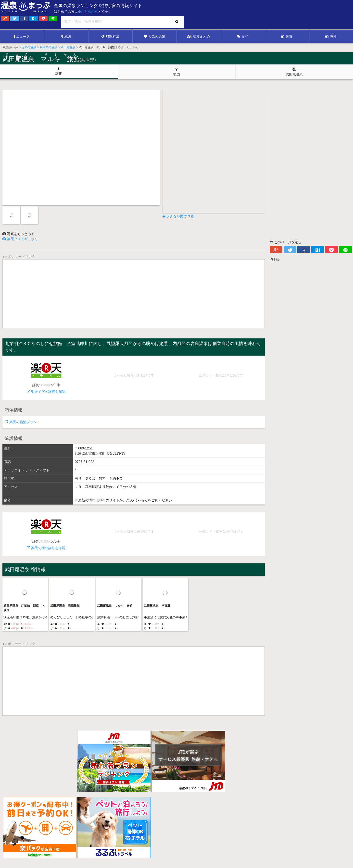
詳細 (59, 71)
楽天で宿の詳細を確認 (46, 376)
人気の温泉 (154, 37)
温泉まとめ (199, 37)
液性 (331, 37)
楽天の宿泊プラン (21, 422)
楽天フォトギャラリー (22, 239)
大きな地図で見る (178, 216)
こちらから (88, 12)
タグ (243, 37)
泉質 (287, 37)
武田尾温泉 (294, 72)
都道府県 (110, 37)
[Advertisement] (252, 15)
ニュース (22, 37)
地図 (66, 37)
